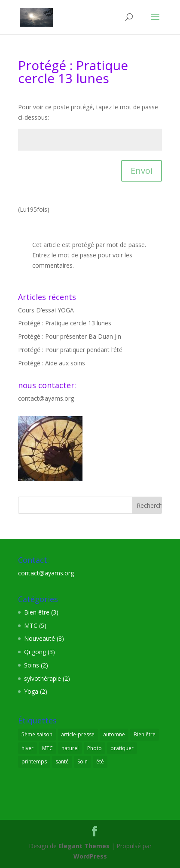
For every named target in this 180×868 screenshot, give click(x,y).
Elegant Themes (84, 846)
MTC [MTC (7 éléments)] (47, 748)
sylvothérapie (43, 678)
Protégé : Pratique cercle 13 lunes (65, 323)
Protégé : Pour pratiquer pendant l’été (70, 350)
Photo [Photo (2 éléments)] (95, 748)
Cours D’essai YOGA (46, 310)
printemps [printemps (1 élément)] (34, 761)
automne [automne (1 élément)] (114, 734)
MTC (31, 626)
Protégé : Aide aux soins (52, 363)
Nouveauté (40, 638)
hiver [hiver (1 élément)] (27, 748)
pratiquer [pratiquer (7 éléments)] (122, 748)
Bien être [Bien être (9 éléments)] (145, 734)
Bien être (37, 612)
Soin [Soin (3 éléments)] (82, 761)
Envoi (142, 171)
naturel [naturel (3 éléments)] (70, 748)
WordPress (90, 856)
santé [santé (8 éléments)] (62, 761)
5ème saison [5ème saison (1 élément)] (37, 734)
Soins (32, 665)
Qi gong (35, 652)
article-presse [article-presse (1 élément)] (78, 734)
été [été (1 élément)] (100, 761)
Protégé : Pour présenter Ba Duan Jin (70, 336)
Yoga (31, 691)
